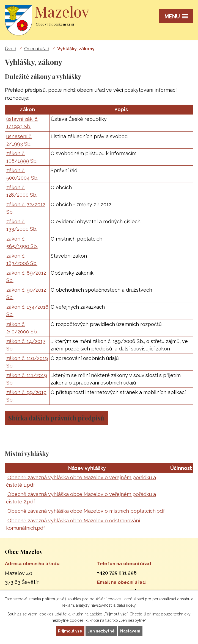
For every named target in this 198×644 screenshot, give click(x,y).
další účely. (127, 605)
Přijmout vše (70, 631)
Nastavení (130, 631)
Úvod (11, 49)
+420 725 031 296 (117, 573)
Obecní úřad (37, 49)
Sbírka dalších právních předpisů (56, 418)
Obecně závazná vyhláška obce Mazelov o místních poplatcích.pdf (86, 511)
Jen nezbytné (101, 631)
